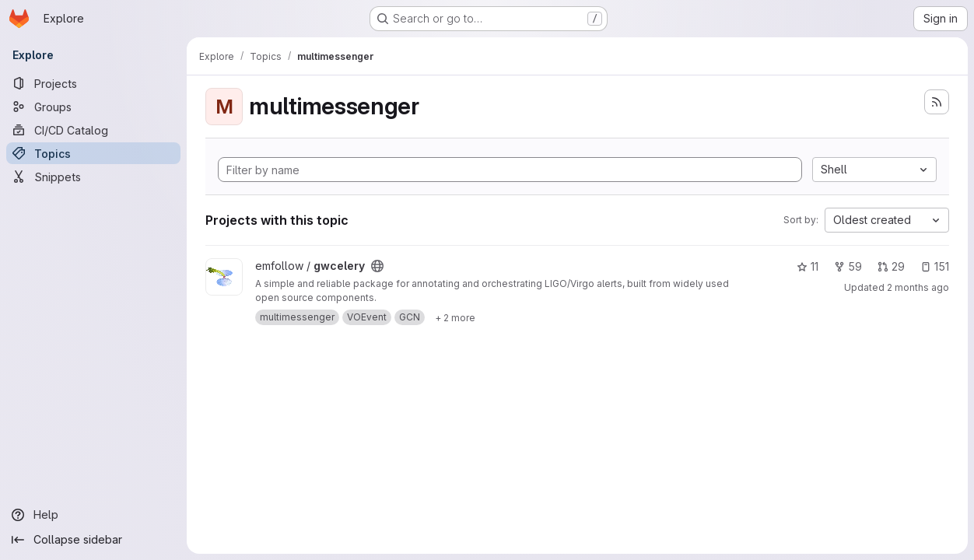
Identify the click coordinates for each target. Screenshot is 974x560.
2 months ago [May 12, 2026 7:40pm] (918, 287)
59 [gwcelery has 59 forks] (848, 266)
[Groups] (93, 107)
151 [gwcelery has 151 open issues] (935, 266)
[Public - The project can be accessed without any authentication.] (377, 266)
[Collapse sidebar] (93, 540)
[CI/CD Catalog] (93, 130)
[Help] (93, 515)
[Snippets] (93, 177)
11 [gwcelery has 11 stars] (808, 266)
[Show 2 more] (455, 317)
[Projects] (93, 83)
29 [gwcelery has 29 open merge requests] (891, 266)
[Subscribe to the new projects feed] (937, 102)
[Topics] (93, 153)
